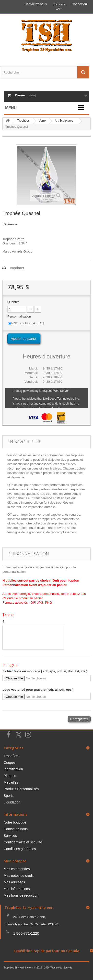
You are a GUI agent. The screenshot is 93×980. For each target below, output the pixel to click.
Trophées (11, 756)
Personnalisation (20, 316)
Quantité (13, 302)
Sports (9, 796)
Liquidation (12, 802)
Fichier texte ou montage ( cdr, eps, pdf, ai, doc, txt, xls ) (45, 671)
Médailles (11, 782)
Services (10, 836)
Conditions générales (20, 849)
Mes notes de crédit (19, 876)
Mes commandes (17, 869)
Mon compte (15, 861)
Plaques (10, 776)
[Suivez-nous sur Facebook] (9, 734)
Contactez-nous (36, 4)
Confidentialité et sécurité (23, 842)
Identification (13, 769)
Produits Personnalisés (21, 789)
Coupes (10, 763)
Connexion (79, 4)
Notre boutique (15, 822)
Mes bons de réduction (21, 895)
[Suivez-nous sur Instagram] (28, 734)
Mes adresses (14, 882)
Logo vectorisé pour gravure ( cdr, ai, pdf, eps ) (38, 690)
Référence (10, 224)
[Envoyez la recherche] (83, 72)
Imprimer (17, 268)
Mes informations (17, 889)
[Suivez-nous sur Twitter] (18, 735)
